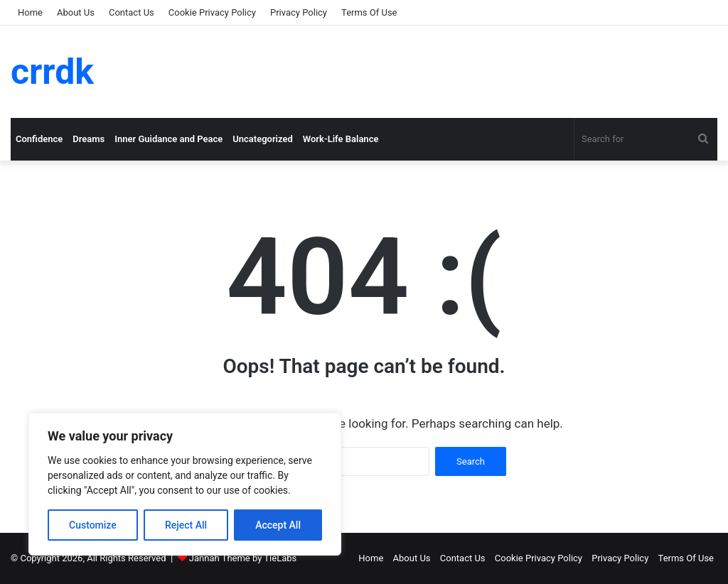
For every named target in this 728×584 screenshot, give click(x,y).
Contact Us (132, 12)
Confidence (39, 139)
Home (30, 12)
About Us (76, 12)
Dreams (89, 139)
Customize (93, 525)
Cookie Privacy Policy (212, 12)
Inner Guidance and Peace (168, 139)
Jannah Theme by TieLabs (243, 558)
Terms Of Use (369, 12)
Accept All (278, 525)
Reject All (186, 525)
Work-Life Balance (341, 139)
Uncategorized (263, 139)
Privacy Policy (299, 12)
